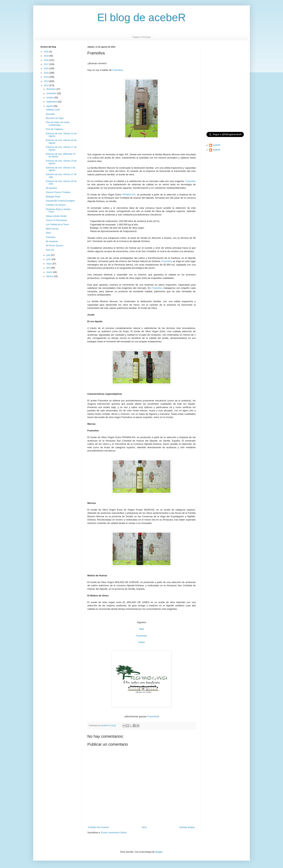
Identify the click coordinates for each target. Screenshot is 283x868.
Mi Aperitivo (51, 188)
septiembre (52, 102)
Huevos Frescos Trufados (58, 192)
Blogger (159, 852)
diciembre (51, 89)
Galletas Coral (53, 110)
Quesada (50, 114)
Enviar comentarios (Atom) (114, 833)
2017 (47, 64)
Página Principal (141, 37)
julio (49, 255)
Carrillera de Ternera (56, 205)
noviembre (52, 93)
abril (49, 268)
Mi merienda (52, 241)
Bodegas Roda (53, 197)
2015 (47, 73)
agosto (50, 106)
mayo (49, 264)
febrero (50, 276)
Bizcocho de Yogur (55, 118)
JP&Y (49, 233)
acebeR (216, 145)
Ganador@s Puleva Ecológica (60, 201)
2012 (47, 85)
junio (49, 259)
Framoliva (118, 70)
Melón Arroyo (52, 229)
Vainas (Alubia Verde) (56, 216)
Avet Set (50, 250)
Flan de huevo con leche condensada (58, 124)
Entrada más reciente (99, 827)
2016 (47, 68)
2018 (47, 60)
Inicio (144, 827)
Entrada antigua (187, 827)
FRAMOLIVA (129, 195)
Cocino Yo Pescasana (56, 220)
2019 (47, 56)
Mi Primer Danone (55, 246)
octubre (50, 98)
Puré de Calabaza (55, 129)
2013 (47, 81)
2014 (47, 77)
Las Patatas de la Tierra (57, 224)
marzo (50, 272)
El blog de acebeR (141, 17)
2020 (47, 52)
